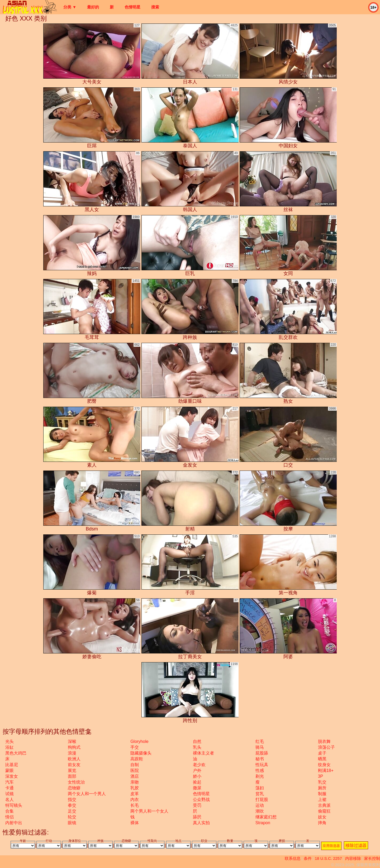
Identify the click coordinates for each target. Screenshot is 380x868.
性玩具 (262, 765)
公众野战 (201, 800)
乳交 (322, 782)
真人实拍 (201, 823)
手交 (135, 747)
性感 (260, 770)
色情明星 (132, 7)
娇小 (197, 776)
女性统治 (76, 782)
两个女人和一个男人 (87, 794)
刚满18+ (326, 770)
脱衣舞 (324, 741)
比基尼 (12, 765)
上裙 (322, 800)
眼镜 (72, 823)
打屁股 (262, 800)
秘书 (260, 759)
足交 (72, 811)
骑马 (260, 747)
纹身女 (324, 765)
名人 (9, 800)
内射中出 (14, 823)
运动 (260, 805)
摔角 (322, 823)
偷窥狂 (324, 811)
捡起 (197, 782)
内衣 (135, 800)
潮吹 (260, 811)
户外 (197, 770)
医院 (135, 770)
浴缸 (9, 747)
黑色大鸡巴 (16, 753)
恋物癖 (74, 788)
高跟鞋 (137, 759)
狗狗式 (74, 747)
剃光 (260, 776)
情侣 (9, 817)
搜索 (155, 7)
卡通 (9, 788)
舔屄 (197, 817)
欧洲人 (74, 759)
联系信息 (293, 858)
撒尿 (197, 788)
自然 (197, 741)
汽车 (9, 782)
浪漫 (72, 753)
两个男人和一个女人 (149, 811)
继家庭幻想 (266, 817)
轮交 (72, 817)
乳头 (197, 747)
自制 (135, 765)
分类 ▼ (70, 7)
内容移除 (353, 858)
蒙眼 (9, 770)
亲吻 (135, 782)
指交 (72, 800)
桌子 (322, 753)
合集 (9, 811)
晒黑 (322, 759)
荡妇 (260, 788)
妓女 (322, 817)
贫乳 (260, 794)
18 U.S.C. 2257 (328, 858)
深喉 (72, 741)
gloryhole (139, 741)
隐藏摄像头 (141, 753)
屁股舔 (262, 753)
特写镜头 (14, 805)
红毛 (260, 741)
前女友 (74, 765)
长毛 (135, 805)
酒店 (135, 776)
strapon (263, 823)
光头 (9, 741)
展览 (72, 770)
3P (321, 776)
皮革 (135, 794)
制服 (322, 794)
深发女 (12, 776)
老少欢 (199, 765)
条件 (308, 858)
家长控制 (372, 858)
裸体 (135, 823)
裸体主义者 (203, 753)
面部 (72, 776)
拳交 (72, 805)
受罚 (197, 805)
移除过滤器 (356, 845)
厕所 (322, 788)
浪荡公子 (326, 747)
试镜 (9, 794)
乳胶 (135, 788)
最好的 (93, 7)
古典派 (324, 805)
